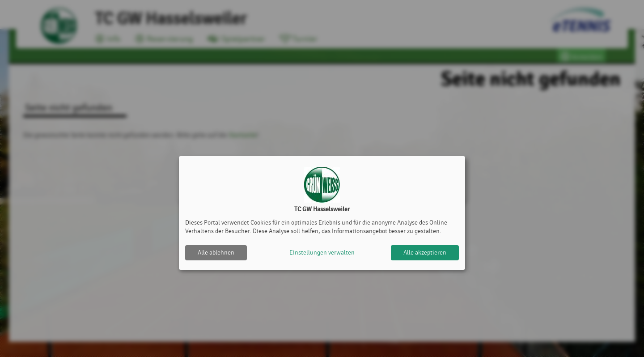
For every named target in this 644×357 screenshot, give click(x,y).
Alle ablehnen (216, 253)
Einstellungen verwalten (322, 253)
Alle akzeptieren (425, 253)
